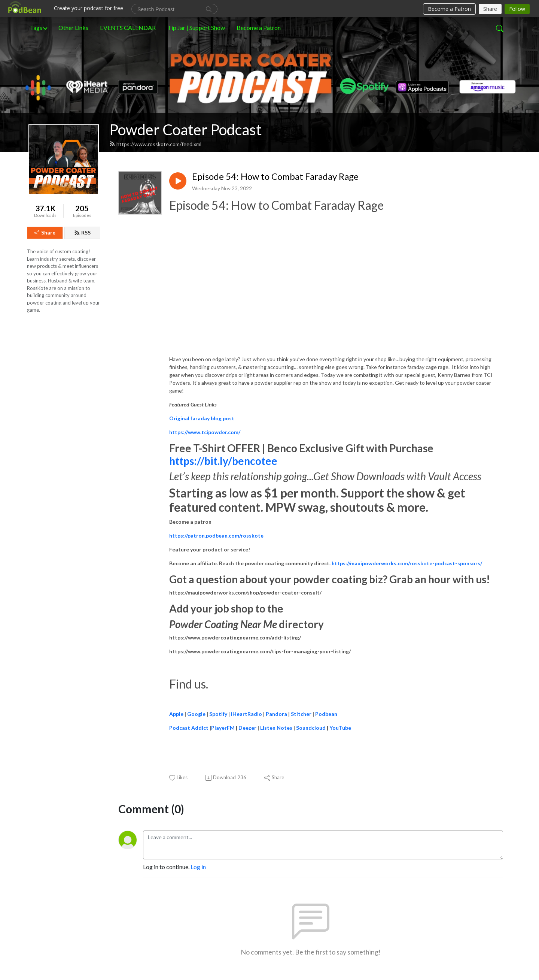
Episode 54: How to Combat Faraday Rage (275, 176)
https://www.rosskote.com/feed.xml (155, 144)
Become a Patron (259, 28)
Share (45, 232)
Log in (198, 867)
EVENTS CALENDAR (128, 28)
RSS (82, 232)
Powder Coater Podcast (185, 130)
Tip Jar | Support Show (196, 28)
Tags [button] (36, 28)
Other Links (73, 28)
